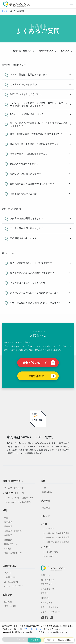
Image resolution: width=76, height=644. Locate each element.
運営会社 (45, 593)
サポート (8, 573)
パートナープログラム (14, 586)
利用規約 (45, 598)
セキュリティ (47, 603)
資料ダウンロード (49, 584)
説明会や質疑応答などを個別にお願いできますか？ (33, 303)
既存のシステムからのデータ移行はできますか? (31, 293)
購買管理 (8, 526)
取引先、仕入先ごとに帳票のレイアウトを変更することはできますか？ (36, 124)
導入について (66, 51)
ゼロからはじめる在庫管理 (58, 542)
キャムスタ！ (52, 556)
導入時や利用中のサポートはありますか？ (28, 263)
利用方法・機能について (24, 51)
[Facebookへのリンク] (47, 615)
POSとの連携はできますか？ (21, 164)
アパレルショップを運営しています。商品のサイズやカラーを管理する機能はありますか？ (36, 104)
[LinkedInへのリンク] (51, 617)
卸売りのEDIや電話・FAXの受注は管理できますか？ (33, 134)
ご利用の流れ (10, 577)
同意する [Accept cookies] (34, 640)
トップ (5, 11)
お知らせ (8, 602)
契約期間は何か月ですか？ (21, 238)
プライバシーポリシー (50, 612)
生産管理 (8, 535)
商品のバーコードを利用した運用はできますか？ (32, 144)
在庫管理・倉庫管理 (13, 531)
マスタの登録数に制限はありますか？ (26, 74)
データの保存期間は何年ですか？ (24, 228)
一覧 (6, 518)
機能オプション (11, 544)
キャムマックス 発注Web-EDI (21, 498)
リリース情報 (10, 606)
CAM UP (50, 529)
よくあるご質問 (11, 582)
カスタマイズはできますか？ (22, 84)
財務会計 (8, 540)
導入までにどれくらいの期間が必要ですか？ (29, 273)
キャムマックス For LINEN (20, 502)
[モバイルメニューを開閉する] (72, 4)
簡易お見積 (47, 492)
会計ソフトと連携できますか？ (23, 174)
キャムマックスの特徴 (14, 488)
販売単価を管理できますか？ (22, 194)
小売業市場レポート (49, 589)
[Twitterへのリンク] (42, 615)
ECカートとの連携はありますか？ (24, 114)
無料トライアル (48, 580)
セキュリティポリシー (50, 607)
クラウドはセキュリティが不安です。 (26, 283)
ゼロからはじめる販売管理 (58, 533)
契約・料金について (47, 51)
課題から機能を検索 (13, 553)
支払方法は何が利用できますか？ (24, 218)
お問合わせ (46, 575)
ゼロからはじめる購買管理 (58, 537)
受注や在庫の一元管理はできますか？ (26, 154)
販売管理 (8, 522)
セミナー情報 (52, 552)
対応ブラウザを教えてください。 (24, 94)
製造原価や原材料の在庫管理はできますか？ (29, 184)
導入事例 (46, 508)
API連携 (8, 549)
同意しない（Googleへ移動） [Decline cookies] (59, 640)
